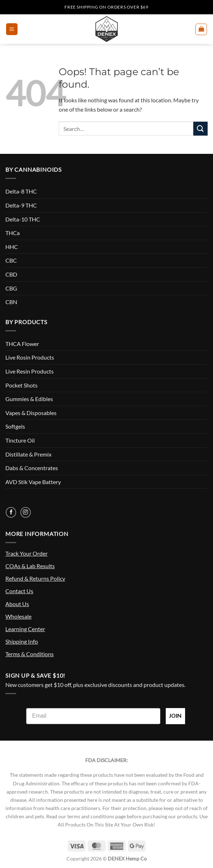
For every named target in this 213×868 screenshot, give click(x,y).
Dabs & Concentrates (32, 468)
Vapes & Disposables (31, 413)
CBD (11, 274)
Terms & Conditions (30, 654)
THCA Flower (22, 344)
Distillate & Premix (28, 454)
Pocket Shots (21, 385)
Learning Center (25, 629)
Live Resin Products (30, 371)
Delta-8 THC (21, 191)
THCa (13, 233)
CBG (11, 288)
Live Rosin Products (30, 357)
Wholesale (18, 616)
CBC (11, 260)
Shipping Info (22, 641)
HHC (12, 247)
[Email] (93, 716)
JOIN (175, 716)
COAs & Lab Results (30, 566)
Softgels (15, 426)
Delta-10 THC (23, 219)
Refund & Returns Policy (35, 578)
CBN (11, 302)
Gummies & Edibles (29, 399)
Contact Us (19, 591)
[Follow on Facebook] (11, 512)
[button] (12, 29)
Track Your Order (26, 553)
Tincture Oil (20, 440)
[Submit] (200, 129)
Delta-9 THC (21, 205)
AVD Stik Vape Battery (33, 482)
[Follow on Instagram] (26, 512)
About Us (17, 604)
